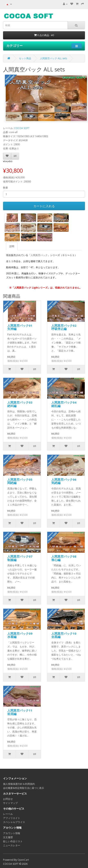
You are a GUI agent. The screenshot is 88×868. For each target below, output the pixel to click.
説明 (12, 246)
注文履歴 (8, 837)
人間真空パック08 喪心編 (65, 558)
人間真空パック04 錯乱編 (65, 404)
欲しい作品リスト (13, 841)
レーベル (8, 814)
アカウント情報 (12, 833)
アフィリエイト (12, 818)
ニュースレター (12, 845)
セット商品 (25, 58)
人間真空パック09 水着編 (21, 635)
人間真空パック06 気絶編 (65, 481)
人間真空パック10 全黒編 (65, 635)
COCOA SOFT (22, 128)
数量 (5, 188)
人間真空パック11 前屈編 (21, 712)
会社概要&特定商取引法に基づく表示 (24, 788)
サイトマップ (10, 803)
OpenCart (23, 860)
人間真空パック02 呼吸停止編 (65, 327)
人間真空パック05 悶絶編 (21, 481)
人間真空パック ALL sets (53, 58)
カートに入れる (44, 206)
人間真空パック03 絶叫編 (21, 404)
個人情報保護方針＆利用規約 (19, 784)
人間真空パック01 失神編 (21, 327)
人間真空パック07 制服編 (21, 558)
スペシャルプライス (14, 822)
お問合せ (8, 799)
